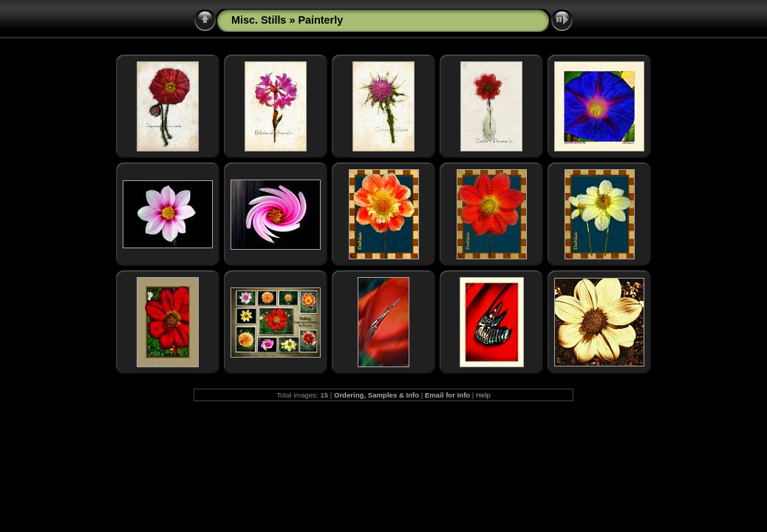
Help (483, 395)
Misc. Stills (259, 20)
